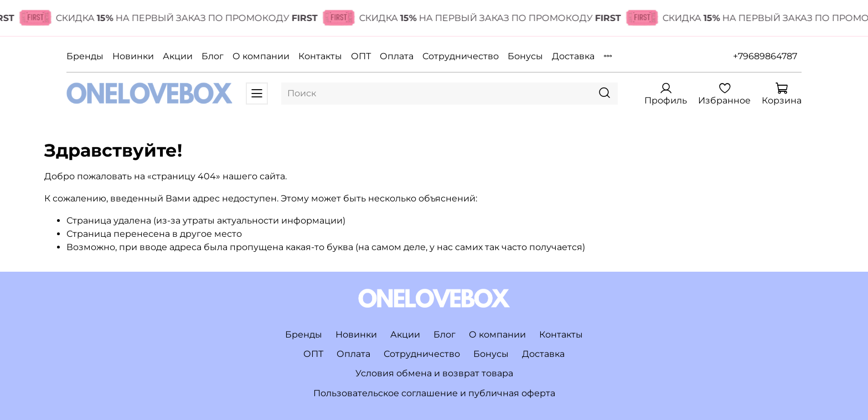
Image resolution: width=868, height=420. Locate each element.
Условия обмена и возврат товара (434, 373)
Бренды (85, 56)
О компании (261, 56)
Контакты (320, 56)
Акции (178, 56)
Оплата (397, 56)
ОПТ (361, 56)
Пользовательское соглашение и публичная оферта (434, 393)
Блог (213, 56)
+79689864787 (765, 56)
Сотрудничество (461, 56)
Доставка (573, 56)
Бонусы (525, 56)
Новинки (133, 56)
